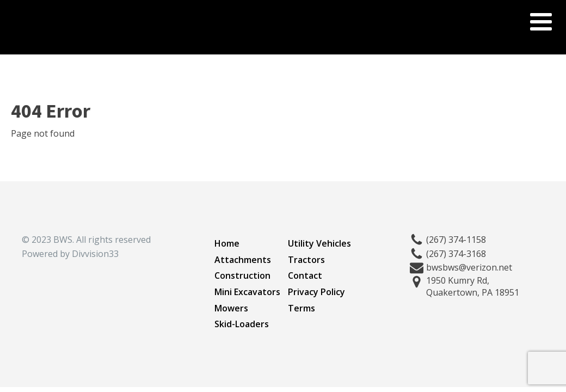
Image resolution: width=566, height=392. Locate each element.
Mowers (231, 308)
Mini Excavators (247, 292)
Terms (302, 308)
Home (227, 243)
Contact (305, 275)
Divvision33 (95, 254)
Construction (242, 275)
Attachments (243, 260)
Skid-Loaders (242, 324)
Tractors (306, 260)
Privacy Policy (316, 292)
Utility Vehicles (319, 243)
